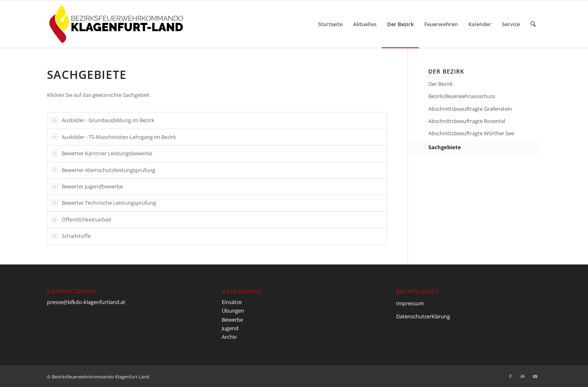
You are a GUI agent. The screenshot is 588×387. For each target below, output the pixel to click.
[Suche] (533, 24)
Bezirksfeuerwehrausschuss (462, 96)
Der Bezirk (441, 84)
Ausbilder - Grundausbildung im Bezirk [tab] (103, 120)
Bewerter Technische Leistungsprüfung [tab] (104, 203)
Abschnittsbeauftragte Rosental (467, 121)
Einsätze (232, 302)
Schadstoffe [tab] (71, 236)
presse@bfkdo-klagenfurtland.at (86, 302)
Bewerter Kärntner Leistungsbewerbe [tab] (102, 153)
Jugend (230, 328)
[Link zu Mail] (523, 376)
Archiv (229, 337)
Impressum (410, 303)
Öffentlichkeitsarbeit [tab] (81, 219)
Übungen (233, 311)
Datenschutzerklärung (423, 316)
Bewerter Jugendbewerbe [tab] (87, 186)
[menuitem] (330, 24)
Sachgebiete (445, 147)
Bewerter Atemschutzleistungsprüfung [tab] (103, 170)
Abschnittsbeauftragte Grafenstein (470, 109)
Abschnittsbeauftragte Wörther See (471, 133)
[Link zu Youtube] (535, 376)
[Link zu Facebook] (510, 376)
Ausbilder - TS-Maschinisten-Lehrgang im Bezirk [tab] (114, 137)
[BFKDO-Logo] (118, 24)
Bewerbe (232, 320)
